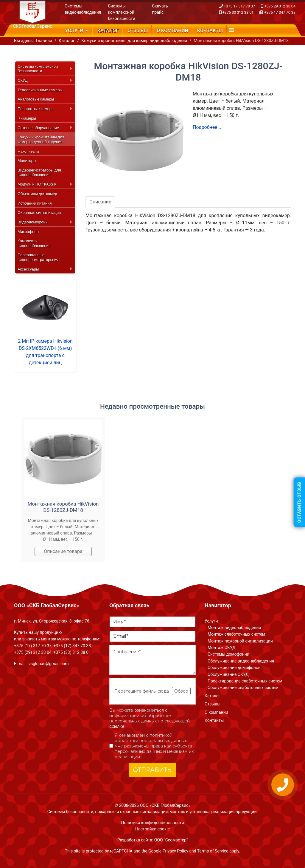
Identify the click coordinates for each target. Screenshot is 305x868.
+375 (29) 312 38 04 (33, 652)
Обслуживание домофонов (234, 668)
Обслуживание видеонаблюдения (241, 661)
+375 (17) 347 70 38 (72, 646)
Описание (100, 202)
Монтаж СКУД (222, 648)
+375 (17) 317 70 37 (33, 646)
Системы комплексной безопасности (122, 12)
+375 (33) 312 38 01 (72, 652)
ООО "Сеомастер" (171, 840)
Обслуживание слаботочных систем (243, 688)
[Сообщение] (152, 660)
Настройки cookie (152, 829)
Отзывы (138, 31)
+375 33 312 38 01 (238, 12)
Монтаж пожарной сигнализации (240, 641)
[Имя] (152, 622)
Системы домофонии (228, 654)
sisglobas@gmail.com (48, 664)
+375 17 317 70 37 (240, 6)
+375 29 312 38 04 (280, 6)
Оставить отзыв (299, 502)
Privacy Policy (175, 851)
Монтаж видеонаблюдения (234, 628)
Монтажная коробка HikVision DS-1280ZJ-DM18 (63, 507)
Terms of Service (213, 851)
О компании (172, 31)
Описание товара (63, 551)
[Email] (152, 636)
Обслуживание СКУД (228, 674)
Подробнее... (207, 127)
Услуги (74, 31)
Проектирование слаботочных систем (245, 681)
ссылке (117, 726)
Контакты (210, 31)
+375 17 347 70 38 (280, 12)
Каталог (108, 31)
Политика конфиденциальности (152, 823)
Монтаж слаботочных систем (236, 634)
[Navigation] (231, 30)
